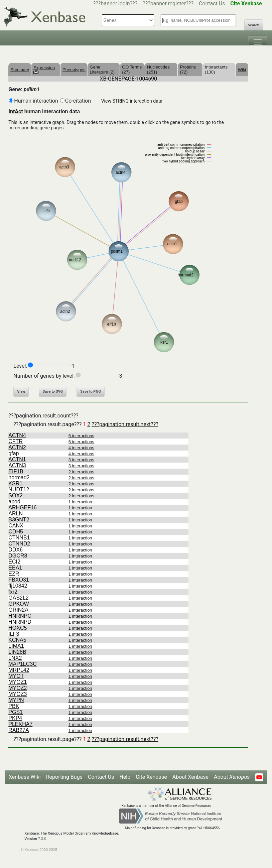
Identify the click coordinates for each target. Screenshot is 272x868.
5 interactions (81, 436)
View (21, 392)
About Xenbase (190, 777)
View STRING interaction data (132, 101)
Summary (20, 70)
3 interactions (81, 460)
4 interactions (81, 448)
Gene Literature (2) (102, 70)
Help (125, 777)
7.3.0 (42, 839)
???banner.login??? (115, 4)
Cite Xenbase (151, 777)
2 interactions (81, 472)
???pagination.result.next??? (125, 424)
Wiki (242, 70)
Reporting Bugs (64, 777)
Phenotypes (74, 70)
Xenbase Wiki (25, 777)
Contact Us (212, 4)
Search (254, 25)
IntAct (16, 111)
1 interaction (80, 502)
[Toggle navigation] (258, 40)
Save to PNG (91, 392)
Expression (44, 70)
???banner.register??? (168, 4)
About (232, 777)
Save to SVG (53, 392)
